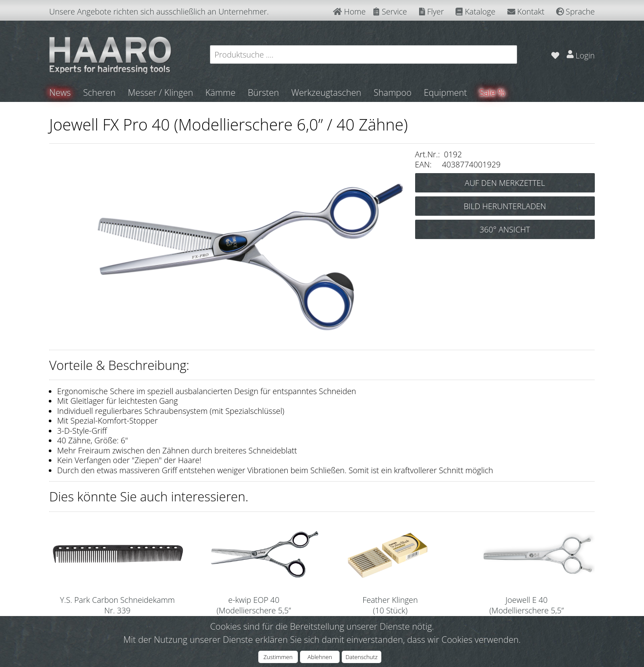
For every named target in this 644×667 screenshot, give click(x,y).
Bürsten (263, 92)
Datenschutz (361, 657)
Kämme (220, 92)
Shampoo (392, 92)
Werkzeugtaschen (326, 92)
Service (390, 11)
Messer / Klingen (161, 92)
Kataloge (475, 11)
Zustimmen (278, 657)
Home (349, 11)
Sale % (492, 92)
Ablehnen (320, 657)
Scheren (99, 92)
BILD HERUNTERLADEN (505, 206)
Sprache (575, 11)
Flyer (432, 11)
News (60, 92)
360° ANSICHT (505, 229)
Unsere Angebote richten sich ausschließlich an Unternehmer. (159, 11)
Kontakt (526, 11)
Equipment (445, 92)
